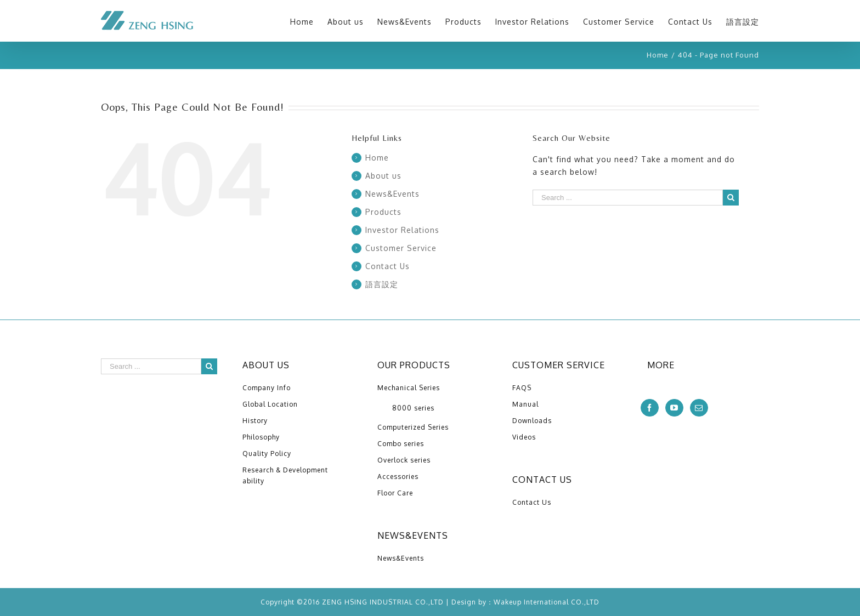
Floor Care (395, 493)
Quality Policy (267, 454)
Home (377, 158)
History (255, 421)
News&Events (392, 194)
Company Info (267, 388)
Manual (525, 404)
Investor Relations (402, 230)
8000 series (413, 408)
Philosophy (261, 437)
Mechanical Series (409, 388)
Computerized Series (413, 427)
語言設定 (382, 284)
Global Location (270, 404)
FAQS (522, 388)
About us (383, 176)
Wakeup (508, 602)
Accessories (398, 477)
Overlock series (404, 460)
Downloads (532, 421)
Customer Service (401, 248)
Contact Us (387, 266)
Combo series (401, 444)
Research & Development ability (285, 475)
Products (383, 212)
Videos (524, 437)
